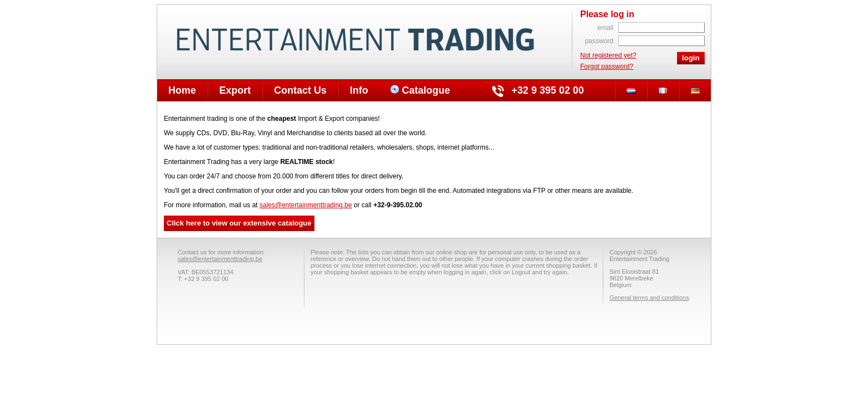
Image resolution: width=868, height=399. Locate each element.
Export (235, 90)
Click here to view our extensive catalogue (239, 223)
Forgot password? (607, 66)
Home (182, 90)
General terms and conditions (649, 298)
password (599, 41)
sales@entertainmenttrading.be (306, 205)
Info (359, 90)
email (605, 28)
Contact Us (300, 90)
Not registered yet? (608, 55)
